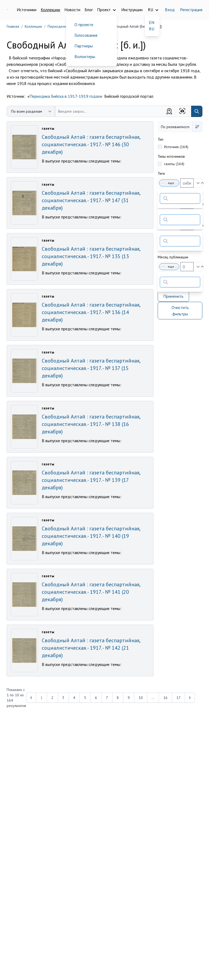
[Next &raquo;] (190, 698)
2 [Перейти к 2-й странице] (52, 698)
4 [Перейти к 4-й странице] (74, 698)
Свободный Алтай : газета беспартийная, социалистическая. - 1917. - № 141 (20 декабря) (91, 592)
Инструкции (132, 10)
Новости (72, 10)
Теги (161, 173)
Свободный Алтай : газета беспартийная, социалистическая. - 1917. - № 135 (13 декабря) (91, 256)
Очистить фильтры (180, 311)
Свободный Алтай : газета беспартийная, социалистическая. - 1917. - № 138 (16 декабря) (91, 424)
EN (152, 22)
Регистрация (191, 10)
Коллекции (50, 10)
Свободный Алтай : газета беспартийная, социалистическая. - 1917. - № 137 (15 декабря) (91, 368)
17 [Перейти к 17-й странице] (178, 698)
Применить (173, 296)
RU (152, 29)
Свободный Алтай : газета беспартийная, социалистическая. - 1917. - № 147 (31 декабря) (91, 200)
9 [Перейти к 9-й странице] (129, 698)
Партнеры (84, 46)
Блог (89, 10)
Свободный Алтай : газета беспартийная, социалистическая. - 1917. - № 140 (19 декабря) (91, 536)
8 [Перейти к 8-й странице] (118, 698)
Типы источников (171, 156)
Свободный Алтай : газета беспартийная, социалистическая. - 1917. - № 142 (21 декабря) (91, 648)
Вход (170, 10)
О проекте (84, 25)
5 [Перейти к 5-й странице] (85, 698)
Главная (13, 26)
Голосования (86, 35)
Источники (27, 10)
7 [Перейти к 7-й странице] (107, 698)
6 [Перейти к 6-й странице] (96, 698)
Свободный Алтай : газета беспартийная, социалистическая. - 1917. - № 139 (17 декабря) (91, 480)
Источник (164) (176, 147)
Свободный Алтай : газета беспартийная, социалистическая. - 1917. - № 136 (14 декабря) (91, 312)
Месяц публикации (173, 257)
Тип (160, 139)
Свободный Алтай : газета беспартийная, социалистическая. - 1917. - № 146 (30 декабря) (91, 144)
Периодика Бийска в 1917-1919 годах (65, 96)
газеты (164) (174, 164)
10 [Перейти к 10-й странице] (141, 698)
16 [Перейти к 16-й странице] (165, 698)
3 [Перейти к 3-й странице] (63, 698)
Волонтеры (85, 56)
